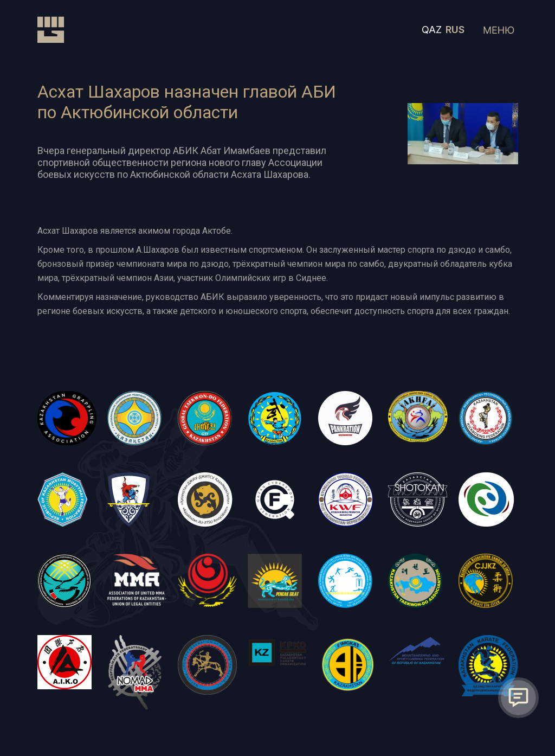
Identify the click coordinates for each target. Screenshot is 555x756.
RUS (455, 30)
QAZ (432, 30)
